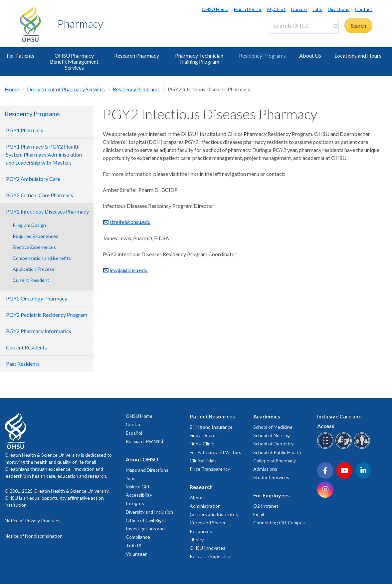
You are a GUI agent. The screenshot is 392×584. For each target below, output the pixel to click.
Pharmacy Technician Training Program (199, 58)
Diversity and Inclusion (149, 512)
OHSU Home (215, 9)
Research (201, 487)
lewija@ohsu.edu (128, 270)
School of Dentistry (273, 444)
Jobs (317, 9)
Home (12, 89)
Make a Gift (138, 487)
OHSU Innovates (207, 548)
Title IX (134, 545)
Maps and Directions (147, 470)
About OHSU (142, 459)
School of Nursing (272, 435)
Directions (339, 9)
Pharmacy (80, 23)
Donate (299, 9)
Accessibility (139, 495)
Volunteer (136, 554)
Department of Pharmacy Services (66, 89)
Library (197, 540)
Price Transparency (210, 469)
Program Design (29, 225)
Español (134, 433)
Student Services (271, 477)
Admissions (265, 469)
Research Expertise (210, 556)
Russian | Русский (144, 441)
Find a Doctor (248, 9)
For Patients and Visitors (215, 452)
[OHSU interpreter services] (363, 448)
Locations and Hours (358, 55)
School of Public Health (277, 452)
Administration (205, 506)
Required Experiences (35, 236)
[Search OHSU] (304, 26)
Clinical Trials (203, 461)
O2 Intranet (266, 506)
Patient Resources (212, 416)
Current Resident (31, 280)
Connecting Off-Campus (279, 523)
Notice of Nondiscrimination (34, 536)
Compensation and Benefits (42, 258)
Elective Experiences (34, 247)
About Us (310, 55)
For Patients (20, 55)
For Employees (272, 495)
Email (259, 514)
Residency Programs (262, 55)
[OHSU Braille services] (326, 448)
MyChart (276, 9)
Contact (364, 9)
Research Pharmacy (137, 55)
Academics (267, 416)
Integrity (135, 503)
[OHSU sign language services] (345, 448)
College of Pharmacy (275, 461)
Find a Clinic (202, 444)
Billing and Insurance (211, 427)
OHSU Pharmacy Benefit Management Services (74, 61)
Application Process (33, 269)
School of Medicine (273, 427)
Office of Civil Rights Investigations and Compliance (147, 529)
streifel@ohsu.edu (130, 222)
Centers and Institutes (214, 514)
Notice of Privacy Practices (33, 521)
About (196, 498)
